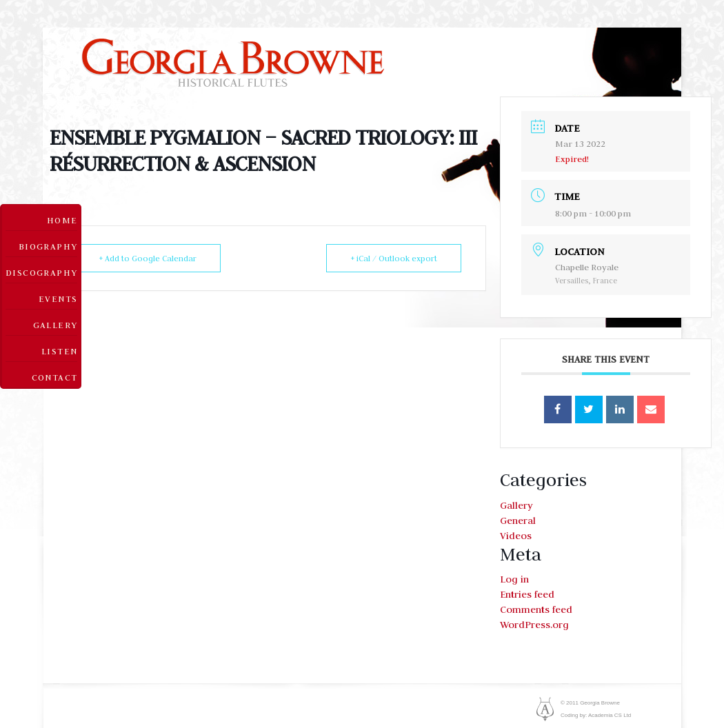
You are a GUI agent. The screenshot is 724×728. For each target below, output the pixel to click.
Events (58, 299)
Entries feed (527, 594)
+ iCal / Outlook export (394, 258)
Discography (41, 272)
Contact (55, 377)
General (518, 520)
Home (62, 220)
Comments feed (536, 609)
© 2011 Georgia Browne (590, 703)
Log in (514, 579)
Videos (516, 536)
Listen (59, 351)
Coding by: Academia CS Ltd (596, 715)
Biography (48, 246)
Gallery (56, 325)
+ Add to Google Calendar (148, 258)
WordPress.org (534, 625)
